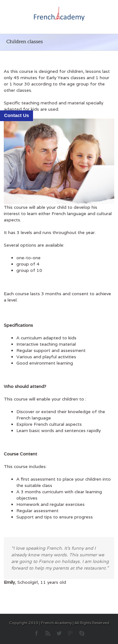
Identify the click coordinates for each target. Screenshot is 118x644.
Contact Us (17, 115)
